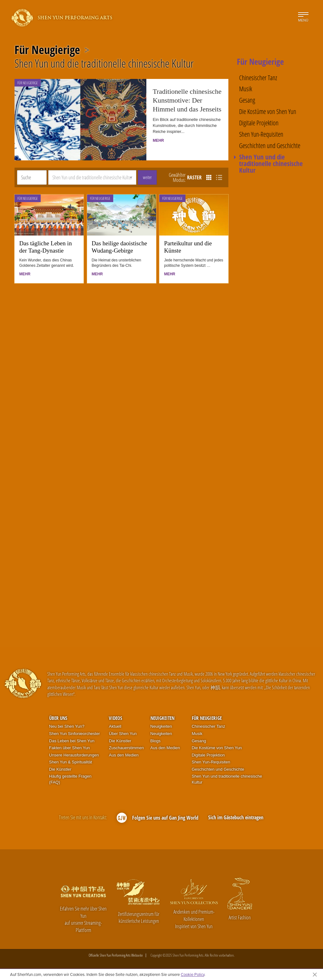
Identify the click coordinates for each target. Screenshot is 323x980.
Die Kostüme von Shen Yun (268, 112)
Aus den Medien (124, 755)
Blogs (156, 741)
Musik (246, 89)
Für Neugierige (47, 50)
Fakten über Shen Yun (70, 748)
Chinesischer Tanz (258, 78)
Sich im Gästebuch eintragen (236, 817)
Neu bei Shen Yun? (67, 726)
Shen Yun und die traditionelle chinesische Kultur (104, 63)
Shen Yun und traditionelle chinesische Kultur (227, 779)
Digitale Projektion (259, 123)
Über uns (58, 718)
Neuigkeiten (162, 718)
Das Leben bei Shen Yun (72, 741)
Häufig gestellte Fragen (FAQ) (70, 779)
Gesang (247, 100)
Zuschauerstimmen (126, 748)
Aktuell (115, 726)
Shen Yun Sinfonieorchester (75, 734)
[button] (92, 177)
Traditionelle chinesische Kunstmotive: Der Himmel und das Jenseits (187, 100)
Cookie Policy (193, 974)
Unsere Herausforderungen (74, 755)
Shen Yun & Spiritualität (71, 762)
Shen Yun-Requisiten (261, 134)
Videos (115, 718)
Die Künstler (60, 769)
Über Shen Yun (123, 734)
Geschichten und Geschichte (270, 146)
